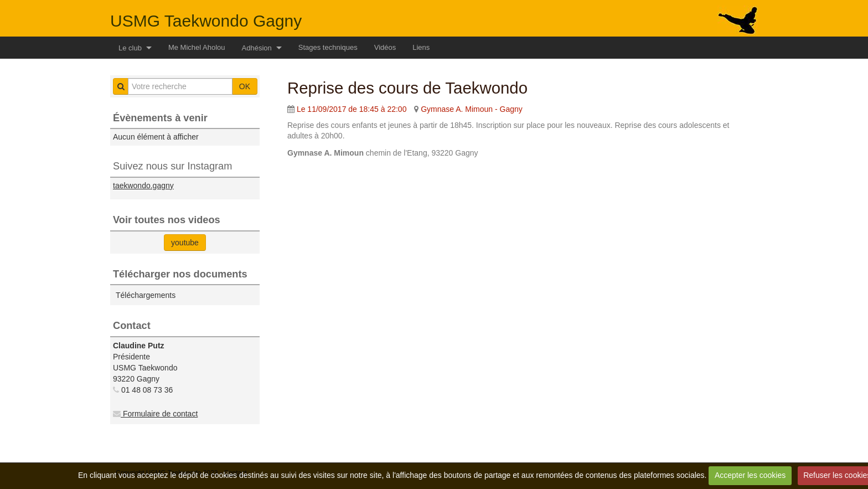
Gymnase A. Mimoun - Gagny (472, 109)
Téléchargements (146, 295)
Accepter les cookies (750, 475)
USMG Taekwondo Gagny (206, 21)
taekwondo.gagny (143, 186)
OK (245, 86)
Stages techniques (328, 47)
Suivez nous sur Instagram (172, 166)
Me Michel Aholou (197, 47)
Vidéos (385, 47)
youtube (185, 243)
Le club (130, 48)
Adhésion (257, 48)
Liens (421, 47)
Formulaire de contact (155, 414)
